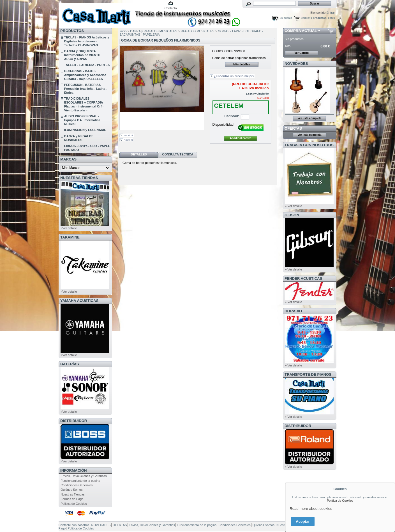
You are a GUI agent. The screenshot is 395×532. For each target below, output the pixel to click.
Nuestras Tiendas (73, 494)
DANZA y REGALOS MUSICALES (154, 31)
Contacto (171, 8)
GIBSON (292, 215)
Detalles (139, 154)
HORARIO (293, 311)
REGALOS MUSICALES (198, 31)
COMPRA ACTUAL (301, 31)
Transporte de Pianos (308, 374)
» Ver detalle (293, 206)
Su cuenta (286, 18)
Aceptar (303, 521)
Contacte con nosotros (74, 525)
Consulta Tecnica (178, 154)
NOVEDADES (296, 64)
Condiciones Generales (77, 485)
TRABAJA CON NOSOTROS (309, 145)
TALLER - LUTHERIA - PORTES (87, 65)
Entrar (331, 13)
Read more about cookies (311, 509)
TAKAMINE (70, 237)
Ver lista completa (309, 118)
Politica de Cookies (74, 504)
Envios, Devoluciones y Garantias (84, 476)
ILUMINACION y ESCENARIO (85, 130)
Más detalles (242, 64)
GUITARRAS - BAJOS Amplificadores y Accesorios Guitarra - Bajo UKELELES (85, 75)
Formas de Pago (72, 499)
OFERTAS (293, 128)
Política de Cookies (340, 501)
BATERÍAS (70, 364)
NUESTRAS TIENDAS (79, 178)
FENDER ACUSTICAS (303, 278)
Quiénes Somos (71, 490)
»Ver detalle (69, 228)
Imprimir (129, 135)
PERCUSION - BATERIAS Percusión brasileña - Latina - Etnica (86, 89)
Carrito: (305, 18)
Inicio (123, 31)
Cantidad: (232, 116)
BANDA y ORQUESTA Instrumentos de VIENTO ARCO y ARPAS (82, 55)
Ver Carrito (302, 53)
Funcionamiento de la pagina (80, 481)
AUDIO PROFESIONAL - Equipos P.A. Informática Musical (82, 120)
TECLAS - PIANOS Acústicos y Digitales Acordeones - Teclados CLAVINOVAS (87, 41)
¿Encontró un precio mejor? (234, 76)
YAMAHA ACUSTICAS (79, 301)
